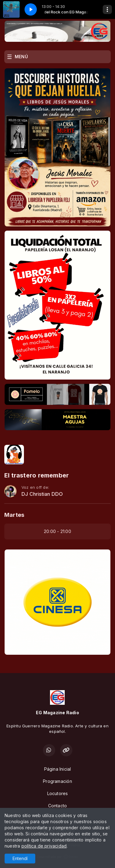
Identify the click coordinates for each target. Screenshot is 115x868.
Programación (57, 781)
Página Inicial (58, 769)
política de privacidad (44, 846)
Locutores (58, 793)
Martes (14, 515)
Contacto (58, 806)
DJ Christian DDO (42, 494)
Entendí (20, 858)
